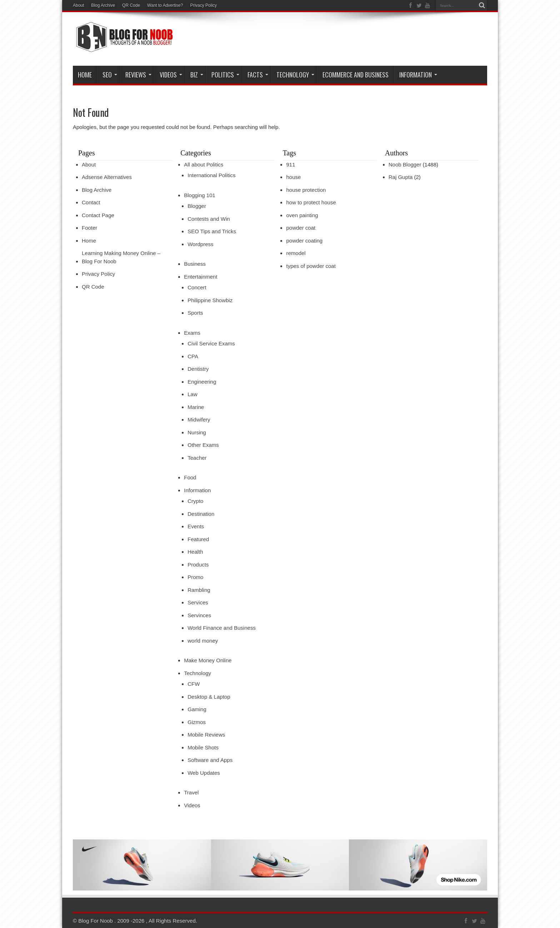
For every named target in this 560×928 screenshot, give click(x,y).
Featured (198, 539)
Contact (91, 202)
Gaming (197, 709)
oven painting (302, 215)
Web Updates (204, 773)
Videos (192, 805)
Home (85, 75)
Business (195, 264)
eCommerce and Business (356, 75)
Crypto (195, 501)
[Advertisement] (357, 40)
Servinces (199, 615)
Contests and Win (209, 219)
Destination (201, 514)
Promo (195, 577)
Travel (191, 792)
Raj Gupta (401, 177)
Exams (192, 333)
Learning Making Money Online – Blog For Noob (121, 257)
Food (190, 477)
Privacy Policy (203, 5)
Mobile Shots (203, 747)
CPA (193, 356)
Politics (225, 75)
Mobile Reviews (206, 735)
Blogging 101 (200, 195)
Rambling (199, 590)
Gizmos (197, 722)
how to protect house (311, 202)
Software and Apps (210, 760)
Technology (295, 75)
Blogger (197, 206)
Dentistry (198, 369)
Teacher (197, 458)
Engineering (202, 382)
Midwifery (199, 420)
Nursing (197, 432)
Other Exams (203, 445)
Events (196, 526)
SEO (110, 75)
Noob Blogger (405, 164)
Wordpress (200, 244)
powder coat (301, 228)
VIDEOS (171, 75)
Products (198, 565)
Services (198, 602)
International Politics (211, 175)
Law (192, 394)
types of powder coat (311, 266)
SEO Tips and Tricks (212, 231)
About (78, 5)
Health (195, 552)
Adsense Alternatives (107, 177)
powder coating (304, 241)
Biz (197, 75)
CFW (194, 684)
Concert (197, 287)
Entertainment (201, 277)
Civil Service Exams (211, 343)
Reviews (138, 75)
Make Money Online (208, 660)
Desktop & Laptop (209, 697)
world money (203, 641)
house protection (306, 190)
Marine (196, 407)
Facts (258, 75)
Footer (89, 228)
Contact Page (98, 215)
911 (291, 164)
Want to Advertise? (165, 5)
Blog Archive (103, 5)
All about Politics (204, 164)
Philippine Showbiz (210, 300)
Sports (195, 313)
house (293, 177)
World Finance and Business (222, 628)
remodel (296, 253)
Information (418, 75)
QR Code (131, 5)
